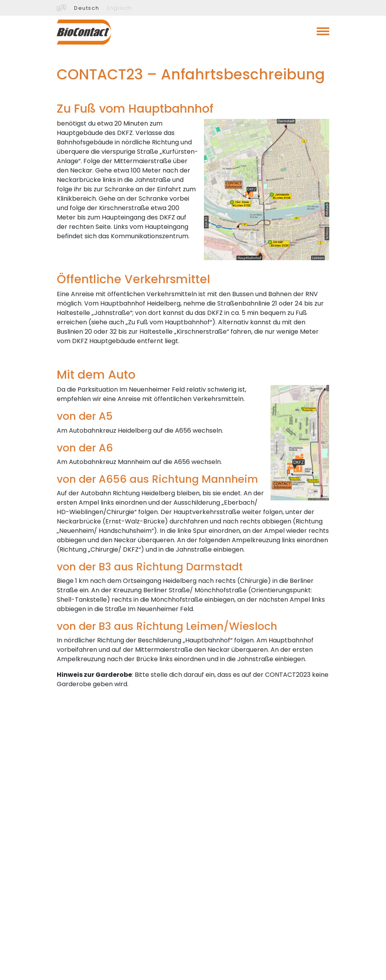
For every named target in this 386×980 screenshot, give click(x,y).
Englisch (120, 8)
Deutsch (87, 8)
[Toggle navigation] (323, 31)
